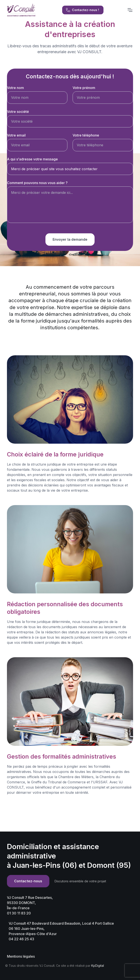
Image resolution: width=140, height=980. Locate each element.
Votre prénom (84, 88)
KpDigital (98, 966)
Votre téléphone (86, 135)
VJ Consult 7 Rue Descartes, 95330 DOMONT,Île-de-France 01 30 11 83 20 (30, 905)
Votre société (18, 112)
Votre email (16, 135)
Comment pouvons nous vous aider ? (37, 183)
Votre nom (15, 88)
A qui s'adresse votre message (32, 159)
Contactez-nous (28, 881)
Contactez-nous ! (82, 10)
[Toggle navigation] (130, 10)
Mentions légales (21, 956)
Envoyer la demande (70, 239)
